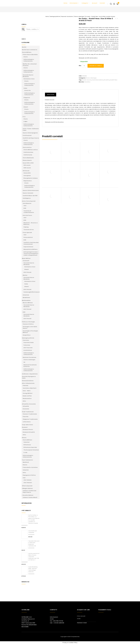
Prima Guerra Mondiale (30, 55)
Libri (25, 206)
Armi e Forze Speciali (29, 201)
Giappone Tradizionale (30, 419)
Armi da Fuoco (27, 215)
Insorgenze (27, 176)
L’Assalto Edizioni (28, 495)
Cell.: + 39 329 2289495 (57, 623)
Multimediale (26, 300)
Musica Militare (28, 303)
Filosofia (26, 417)
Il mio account (81, 616)
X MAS (25, 122)
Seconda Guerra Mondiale (28, 76)
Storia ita (27, 90)
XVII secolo (27, 165)
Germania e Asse (29, 79)
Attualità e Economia (29, 404)
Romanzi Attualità (29, 432)
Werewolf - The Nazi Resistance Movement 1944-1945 (118, 21)
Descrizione (51, 95)
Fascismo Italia (29, 343)
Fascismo (26, 340)
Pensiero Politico (28, 324)
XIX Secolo (26, 171)
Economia (26, 409)
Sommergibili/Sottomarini (32, 292)
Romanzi (25, 427)
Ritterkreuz (27, 445)
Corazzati (26, 261)
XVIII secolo (27, 168)
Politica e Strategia (28, 322)
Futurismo (27, 345)
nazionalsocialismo (98, 80)
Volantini (26, 470)
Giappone (27, 98)
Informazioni (74, 3)
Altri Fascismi (28, 348)
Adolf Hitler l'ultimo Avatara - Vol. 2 (116, 20)
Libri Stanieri (28, 483)
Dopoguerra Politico (29, 475)
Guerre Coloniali (28, 193)
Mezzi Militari (26, 258)
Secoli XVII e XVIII (28, 163)
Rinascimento (27, 160)
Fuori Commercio (27, 460)
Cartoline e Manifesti (30, 388)
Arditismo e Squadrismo (30, 374)
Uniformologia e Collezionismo (29, 60)
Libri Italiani (27, 480)
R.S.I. (24, 117)
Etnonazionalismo (28, 381)
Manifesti (26, 462)
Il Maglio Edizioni (27, 488)
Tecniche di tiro (29, 230)
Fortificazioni (27, 135)
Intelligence (27, 198)
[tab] (51, 95)
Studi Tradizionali (28, 412)
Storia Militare (27, 52)
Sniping (26, 227)
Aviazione (26, 295)
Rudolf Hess (114, 80)
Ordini (52, 619)
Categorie (86, 3)
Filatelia (25, 386)
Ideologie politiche (55, 16)
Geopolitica (27, 335)
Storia (26, 57)
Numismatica (27, 398)
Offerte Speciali (27, 486)
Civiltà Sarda (28, 155)
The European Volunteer (31, 450)
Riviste (24, 438)
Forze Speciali (27, 233)
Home (65, 3)
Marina (25, 275)
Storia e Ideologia (79, 16)
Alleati (26, 107)
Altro (24, 401)
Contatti (102, 3)
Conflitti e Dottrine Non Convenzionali (31, 243)
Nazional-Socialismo (67, 16)
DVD (25, 208)
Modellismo (26, 298)
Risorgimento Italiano (31, 178)
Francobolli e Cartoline (30, 467)
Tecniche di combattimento (29, 212)
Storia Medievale (28, 158)
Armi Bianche (27, 203)
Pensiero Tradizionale (30, 414)
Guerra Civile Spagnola (30, 133)
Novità (24, 47)
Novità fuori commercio (30, 50)
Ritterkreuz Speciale (30, 447)
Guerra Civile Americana (31, 190)
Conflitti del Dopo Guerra (31, 138)
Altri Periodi (27, 272)
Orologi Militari (28, 393)
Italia (25, 88)
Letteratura (27, 422)
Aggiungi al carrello (96, 66)
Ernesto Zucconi (87, 80)
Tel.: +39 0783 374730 (57, 621)
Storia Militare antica (31, 150)
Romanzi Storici (28, 430)
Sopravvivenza (28, 247)
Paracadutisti (28, 237)
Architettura (28, 350)
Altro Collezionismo (28, 383)
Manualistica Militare (31, 249)
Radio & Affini (27, 396)
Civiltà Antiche (28, 152)
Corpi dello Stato (27, 425)
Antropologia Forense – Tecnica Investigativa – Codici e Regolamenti (31, 254)
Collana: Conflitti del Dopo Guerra (30, 491)
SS (24, 362)
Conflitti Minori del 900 (30, 196)
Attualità (26, 406)
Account (95, 3)
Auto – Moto (27, 391)
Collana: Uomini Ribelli (30, 497)
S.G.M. (26, 453)
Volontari (27, 442)
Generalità (27, 173)
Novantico (107, 80)
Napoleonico (28, 181)
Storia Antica (27, 147)
